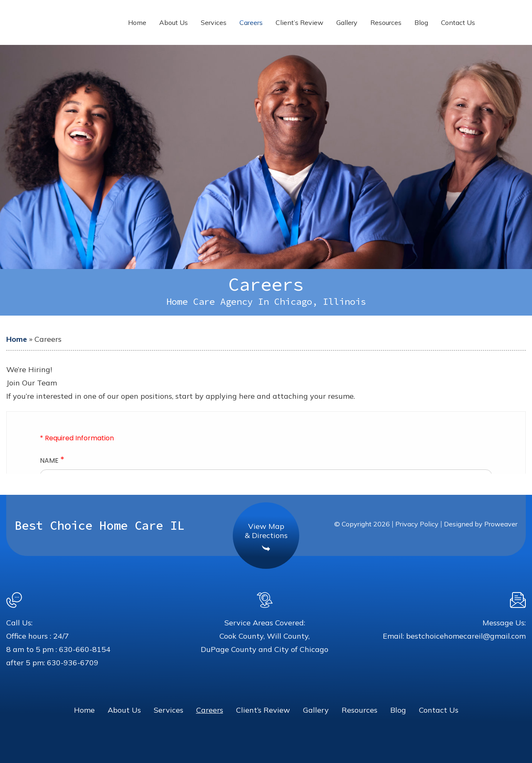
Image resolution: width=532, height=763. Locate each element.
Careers (251, 22)
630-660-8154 (85, 649)
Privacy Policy (417, 524)
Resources (386, 22)
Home (137, 22)
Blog (421, 22)
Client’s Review (299, 22)
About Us (174, 22)
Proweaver (501, 524)
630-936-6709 (73, 663)
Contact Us (458, 22)
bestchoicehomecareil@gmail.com (466, 636)
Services (214, 22)
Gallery (347, 22)
